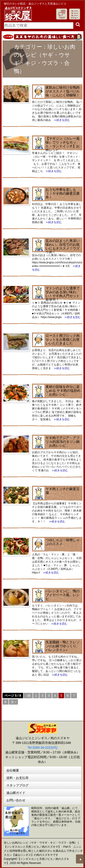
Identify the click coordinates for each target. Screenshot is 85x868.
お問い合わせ (16, 800)
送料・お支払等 (17, 778)
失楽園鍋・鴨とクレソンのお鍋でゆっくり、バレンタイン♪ (63, 646)
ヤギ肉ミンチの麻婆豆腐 (63, 491)
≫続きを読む (61, 120)
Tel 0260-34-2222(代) (42, 748)
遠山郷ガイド (16, 793)
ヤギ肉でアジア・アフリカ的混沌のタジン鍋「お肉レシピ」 (63, 442)
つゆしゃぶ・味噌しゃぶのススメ (63, 542)
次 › (13, 702)
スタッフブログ (17, 785)
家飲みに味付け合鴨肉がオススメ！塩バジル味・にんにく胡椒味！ (63, 91)
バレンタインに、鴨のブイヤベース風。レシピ (63, 595)
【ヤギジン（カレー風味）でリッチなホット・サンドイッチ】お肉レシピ (63, 144)
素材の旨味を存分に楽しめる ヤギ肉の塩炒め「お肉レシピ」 (63, 390)
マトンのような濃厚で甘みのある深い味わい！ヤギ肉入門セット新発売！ (63, 294)
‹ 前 (28, 696)
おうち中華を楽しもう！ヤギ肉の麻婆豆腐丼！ (63, 193)
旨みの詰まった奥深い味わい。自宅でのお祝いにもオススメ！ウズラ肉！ (63, 246)
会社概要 (13, 770)
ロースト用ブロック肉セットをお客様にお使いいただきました (63, 339)
